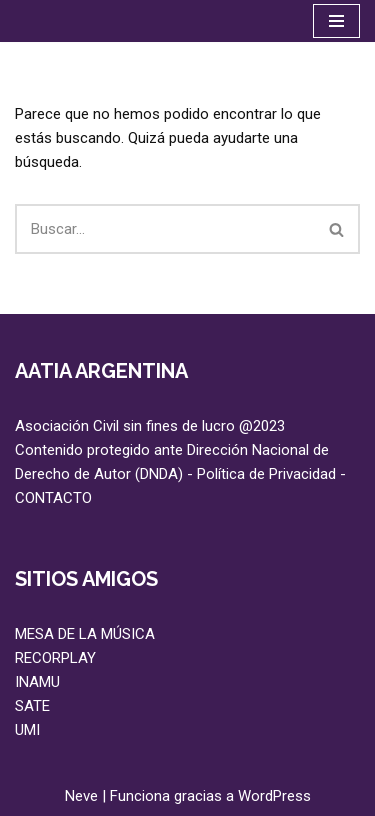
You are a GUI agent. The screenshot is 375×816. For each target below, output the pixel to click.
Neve (81, 796)
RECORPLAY (55, 658)
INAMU (37, 682)
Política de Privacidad (266, 474)
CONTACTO (53, 498)
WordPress (274, 796)
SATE (32, 706)
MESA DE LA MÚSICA (85, 634)
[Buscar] (165, 229)
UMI (27, 730)
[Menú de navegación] (336, 21)
